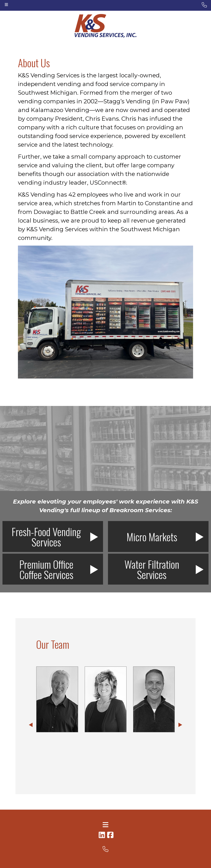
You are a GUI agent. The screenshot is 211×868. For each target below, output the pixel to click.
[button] (31, 725)
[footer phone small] (105, 849)
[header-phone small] (204, 5)
